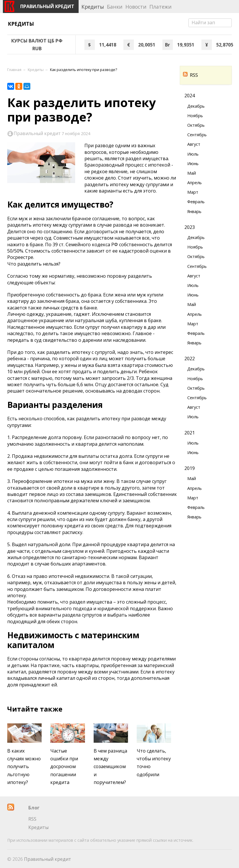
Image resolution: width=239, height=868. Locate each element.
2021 (190, 433)
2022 (190, 359)
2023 (190, 227)
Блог (34, 808)
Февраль (196, 202)
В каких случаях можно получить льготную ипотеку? (24, 767)
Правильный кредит (37, 134)
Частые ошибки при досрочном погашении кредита (64, 767)
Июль (193, 154)
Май (192, 173)
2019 (190, 468)
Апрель (194, 183)
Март (193, 192)
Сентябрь (197, 135)
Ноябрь (195, 116)
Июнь (193, 164)
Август (194, 144)
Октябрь (196, 125)
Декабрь (196, 106)
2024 (190, 96)
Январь (194, 211)
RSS (190, 75)
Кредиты (21, 24)
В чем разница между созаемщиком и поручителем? (110, 767)
